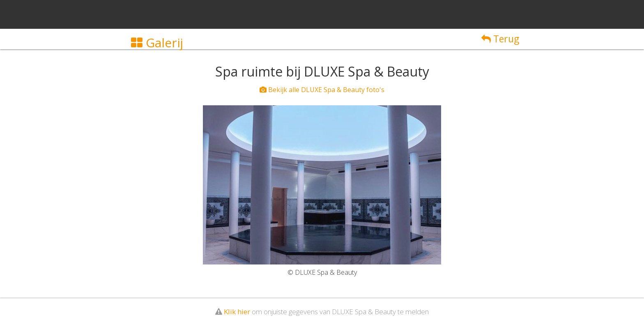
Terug (500, 39)
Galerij (157, 43)
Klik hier (237, 312)
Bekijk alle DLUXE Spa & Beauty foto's (322, 90)
